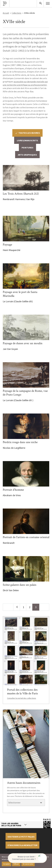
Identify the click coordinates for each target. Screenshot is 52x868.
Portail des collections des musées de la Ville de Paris (22, 692)
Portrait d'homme (13, 490)
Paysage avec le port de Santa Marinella (20, 294)
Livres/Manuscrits (27, 140)
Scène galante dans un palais (20, 585)
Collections (17, 13)
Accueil (6, 13)
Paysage (7, 245)
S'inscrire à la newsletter (22, 845)
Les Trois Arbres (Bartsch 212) (21, 194)
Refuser (16, 864)
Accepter (7, 864)
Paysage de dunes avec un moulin (23, 343)
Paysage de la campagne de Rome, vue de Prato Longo (25, 393)
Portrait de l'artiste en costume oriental (26, 537)
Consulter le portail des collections (22, 698)
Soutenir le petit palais (21, 837)
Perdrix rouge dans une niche (20, 442)
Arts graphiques (27, 155)
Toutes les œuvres (27, 133)
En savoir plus (28, 864)
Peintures (27, 148)
